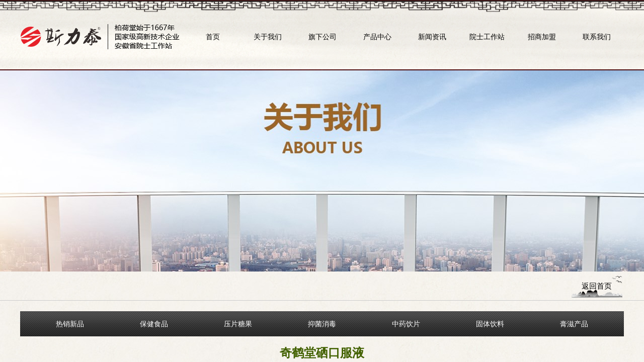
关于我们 (268, 37)
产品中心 (377, 37)
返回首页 (597, 286)
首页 (213, 37)
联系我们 (597, 37)
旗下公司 (323, 37)
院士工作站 (487, 37)
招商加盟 (542, 37)
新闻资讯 (432, 37)
